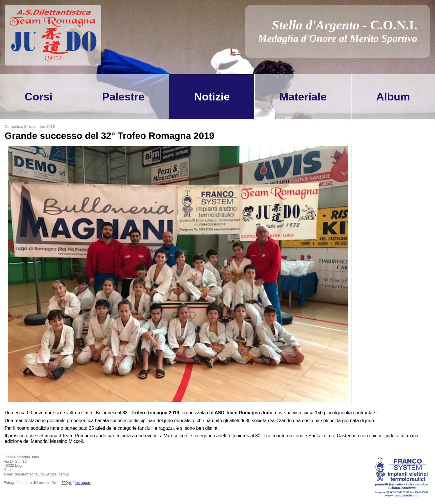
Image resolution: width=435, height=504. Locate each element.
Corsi (39, 97)
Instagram (83, 483)
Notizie (212, 97)
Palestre (123, 97)
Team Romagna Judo (22, 457)
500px (66, 483)
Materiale (303, 97)
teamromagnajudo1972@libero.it (42, 474)
